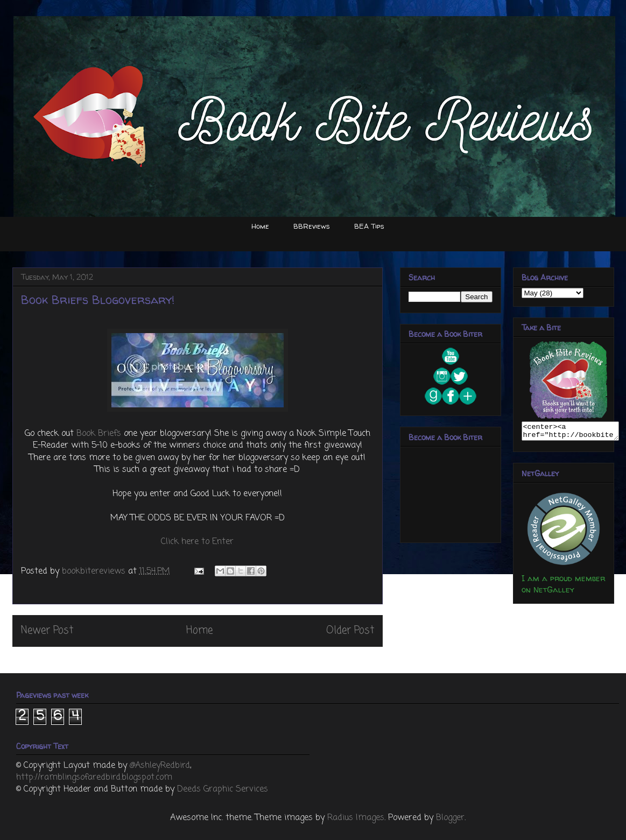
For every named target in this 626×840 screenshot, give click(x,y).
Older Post (350, 630)
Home (260, 226)
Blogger (450, 818)
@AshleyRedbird (160, 766)
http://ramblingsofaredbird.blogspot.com (94, 778)
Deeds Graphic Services (223, 789)
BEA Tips (369, 226)
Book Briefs (99, 434)
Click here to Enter (197, 542)
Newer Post (47, 630)
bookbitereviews (95, 571)
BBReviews (312, 226)
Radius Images (356, 818)
